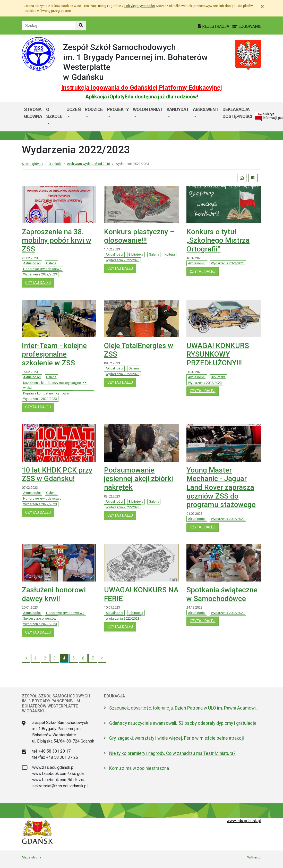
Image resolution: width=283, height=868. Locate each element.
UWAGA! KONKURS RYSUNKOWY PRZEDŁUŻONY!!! (218, 354)
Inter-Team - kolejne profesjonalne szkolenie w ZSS (54, 354)
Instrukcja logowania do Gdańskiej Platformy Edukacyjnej (142, 88)
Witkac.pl (254, 857)
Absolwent (206, 109)
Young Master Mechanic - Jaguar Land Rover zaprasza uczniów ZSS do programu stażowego (221, 487)
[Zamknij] (262, 6)
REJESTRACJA (214, 26)
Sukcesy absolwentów (40, 618)
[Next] (102, 658)
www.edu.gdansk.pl (244, 821)
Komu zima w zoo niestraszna (139, 768)
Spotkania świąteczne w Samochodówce (222, 594)
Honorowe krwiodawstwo (42, 269)
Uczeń (74, 109)
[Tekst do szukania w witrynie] (49, 26)
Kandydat (178, 109)
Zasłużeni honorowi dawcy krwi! (54, 594)
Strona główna (33, 113)
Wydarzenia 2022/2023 (40, 274)
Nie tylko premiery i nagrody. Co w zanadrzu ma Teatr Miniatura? (172, 753)
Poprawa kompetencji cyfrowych (47, 393)
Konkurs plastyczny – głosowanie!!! (139, 236)
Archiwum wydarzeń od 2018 (88, 164)
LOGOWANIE (247, 26)
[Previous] (26, 658)
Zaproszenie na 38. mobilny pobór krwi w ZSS (57, 240)
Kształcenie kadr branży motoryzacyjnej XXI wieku (55, 385)
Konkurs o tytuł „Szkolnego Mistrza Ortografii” (218, 240)
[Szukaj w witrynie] (81, 26)
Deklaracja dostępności (237, 113)
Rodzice (94, 109)
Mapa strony (31, 857)
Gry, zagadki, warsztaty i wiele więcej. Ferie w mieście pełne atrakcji (177, 738)
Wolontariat (148, 109)
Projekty (118, 109)
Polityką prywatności (140, 6)
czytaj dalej (40, 282)
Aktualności (32, 263)
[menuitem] (54, 117)
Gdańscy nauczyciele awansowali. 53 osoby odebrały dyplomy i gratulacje (183, 723)
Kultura (170, 254)
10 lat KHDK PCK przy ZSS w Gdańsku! (57, 474)
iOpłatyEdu (121, 97)
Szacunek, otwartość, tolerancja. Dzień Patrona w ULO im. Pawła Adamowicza (185, 708)
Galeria (51, 263)
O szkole (54, 113)
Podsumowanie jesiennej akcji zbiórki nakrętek (139, 479)
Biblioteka (136, 254)
